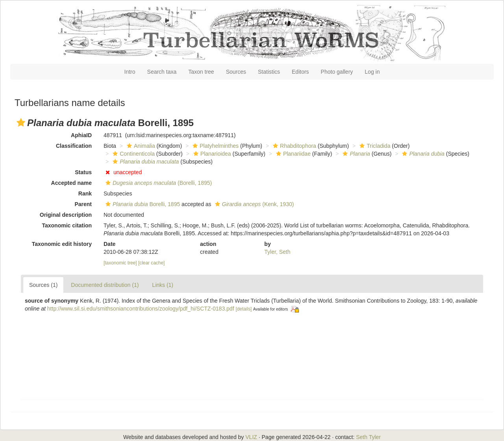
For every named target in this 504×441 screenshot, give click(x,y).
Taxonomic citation (67, 225)
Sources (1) (43, 285)
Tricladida (374, 146)
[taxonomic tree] (120, 263)
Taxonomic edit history (62, 244)
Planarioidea (211, 154)
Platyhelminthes (215, 146)
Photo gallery (337, 72)
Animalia (140, 146)
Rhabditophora (294, 146)
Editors (300, 72)
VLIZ (251, 437)
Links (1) (163, 285)
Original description (66, 215)
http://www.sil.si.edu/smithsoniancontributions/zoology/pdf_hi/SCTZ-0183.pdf (141, 309)
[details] (244, 309)
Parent (83, 204)
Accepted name (71, 183)
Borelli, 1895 (142, 204)
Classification (74, 146)
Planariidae (292, 154)
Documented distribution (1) (105, 285)
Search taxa (162, 72)
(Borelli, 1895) (158, 183)
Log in (372, 72)
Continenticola (133, 154)
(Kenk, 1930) (254, 204)
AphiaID (81, 135)
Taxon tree (201, 72)
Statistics (269, 72)
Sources (236, 72)
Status (83, 172)
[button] (21, 123)
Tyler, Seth (277, 252)
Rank (85, 194)
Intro (130, 72)
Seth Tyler (368, 437)
